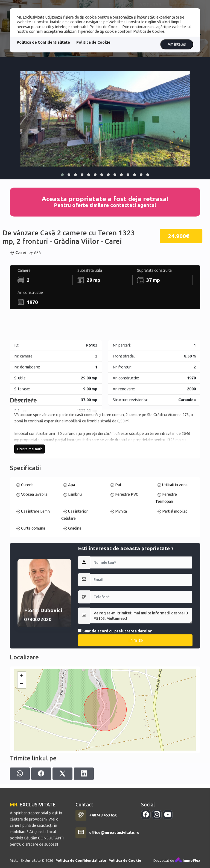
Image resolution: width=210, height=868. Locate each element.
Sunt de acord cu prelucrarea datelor (115, 696)
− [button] (22, 745)
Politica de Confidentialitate (43, 42)
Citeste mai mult (30, 487)
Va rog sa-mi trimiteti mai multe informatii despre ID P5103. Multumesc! (141, 680)
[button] (62, 175)
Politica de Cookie (93, 42)
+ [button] (22, 737)
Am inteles (177, 44)
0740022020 (38, 684)
